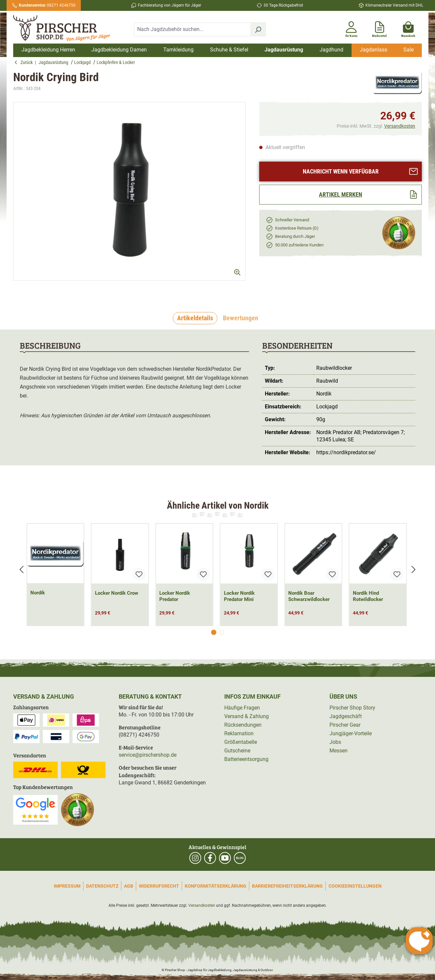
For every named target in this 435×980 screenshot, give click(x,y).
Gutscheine (237, 751)
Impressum (67, 886)
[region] (130, 197)
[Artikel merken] (341, 195)
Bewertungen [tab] (241, 318)
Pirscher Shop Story (352, 708)
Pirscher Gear (345, 725)
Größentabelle (241, 742)
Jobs (335, 742)
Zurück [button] (25, 62)
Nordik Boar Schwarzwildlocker (309, 596)
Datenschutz (102, 886)
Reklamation (239, 733)
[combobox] (192, 29)
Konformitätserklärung (216, 886)
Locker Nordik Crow (117, 593)
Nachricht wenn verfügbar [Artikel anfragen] (360, 171)
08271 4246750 (47, 5)
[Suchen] (258, 29)
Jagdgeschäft (346, 716)
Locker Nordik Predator (175, 596)
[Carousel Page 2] (222, 632)
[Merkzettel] (379, 28)
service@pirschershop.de (148, 755)
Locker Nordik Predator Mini (239, 596)
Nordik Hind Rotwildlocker (368, 596)
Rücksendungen (243, 725)
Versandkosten (400, 126)
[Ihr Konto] (351, 28)
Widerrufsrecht (159, 886)
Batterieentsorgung (246, 759)
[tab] (195, 318)
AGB (129, 886)
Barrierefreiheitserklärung (287, 886)
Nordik (38, 593)
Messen (339, 751)
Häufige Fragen (242, 708)
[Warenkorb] (408, 28)
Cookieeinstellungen (355, 886)
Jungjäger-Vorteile (351, 733)
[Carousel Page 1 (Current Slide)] (214, 632)
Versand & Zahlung (247, 716)
